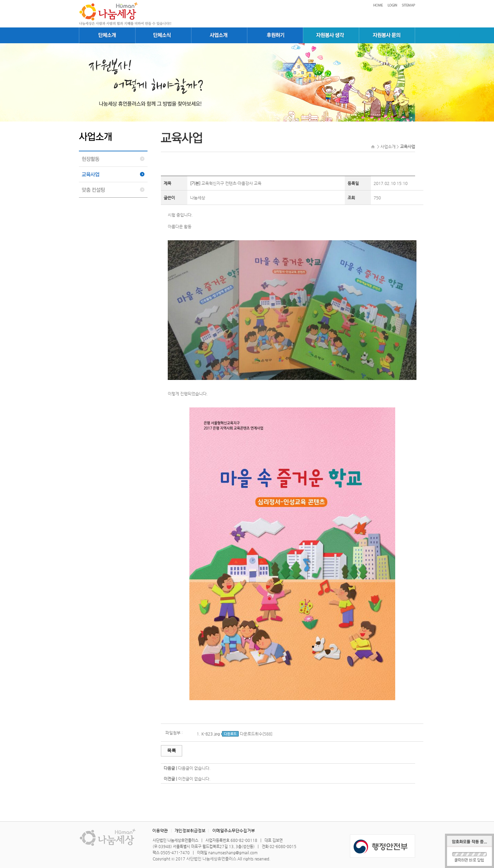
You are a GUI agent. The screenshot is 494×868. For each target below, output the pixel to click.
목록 (172, 750)
